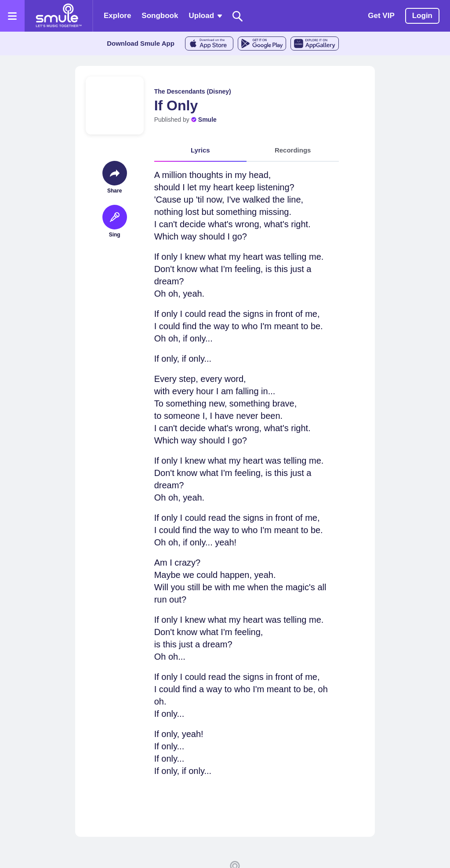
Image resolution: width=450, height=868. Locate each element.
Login (422, 16)
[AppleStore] (209, 44)
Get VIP (381, 16)
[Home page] (58, 16)
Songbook (160, 16)
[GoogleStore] (262, 44)
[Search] (238, 16)
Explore (117, 16)
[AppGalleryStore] (315, 44)
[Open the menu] (12, 16)
